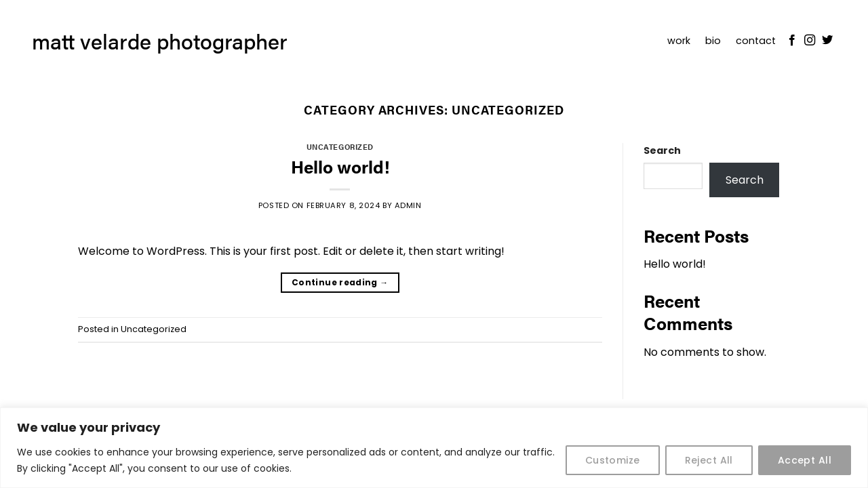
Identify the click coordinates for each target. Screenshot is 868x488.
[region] (434, 448)
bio (713, 41)
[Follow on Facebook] (792, 41)
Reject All (709, 460)
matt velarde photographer (160, 41)
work (679, 41)
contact (756, 41)
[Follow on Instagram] (810, 41)
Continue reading (340, 282)
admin (408, 205)
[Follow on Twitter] (827, 41)
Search (662, 150)
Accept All (805, 460)
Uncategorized (340, 146)
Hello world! (340, 166)
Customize (613, 460)
